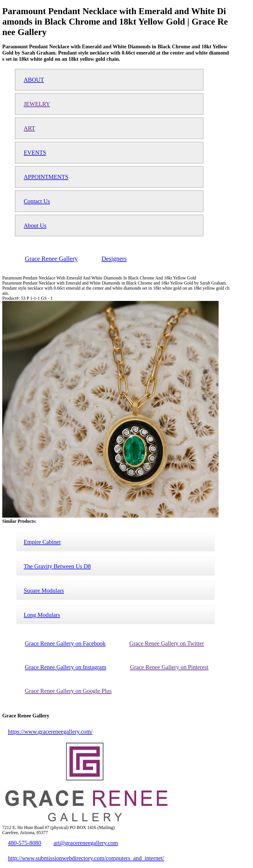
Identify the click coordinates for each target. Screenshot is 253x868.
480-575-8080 (25, 843)
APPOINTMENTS (46, 177)
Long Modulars (42, 615)
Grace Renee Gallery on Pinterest (169, 667)
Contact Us (37, 201)
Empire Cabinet (42, 542)
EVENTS (35, 152)
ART (29, 128)
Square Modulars (44, 590)
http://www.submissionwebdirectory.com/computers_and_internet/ (86, 858)
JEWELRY (37, 104)
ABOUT (34, 80)
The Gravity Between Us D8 (57, 566)
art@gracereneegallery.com (86, 843)
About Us (35, 225)
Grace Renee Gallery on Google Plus (68, 691)
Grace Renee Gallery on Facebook (65, 643)
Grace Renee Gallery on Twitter (167, 643)
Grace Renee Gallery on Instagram (66, 667)
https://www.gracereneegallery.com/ (50, 731)
